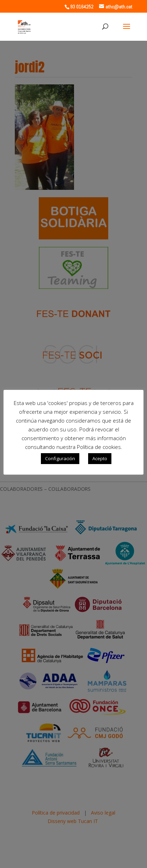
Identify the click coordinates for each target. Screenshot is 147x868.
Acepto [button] (100, 458)
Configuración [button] (60, 458)
